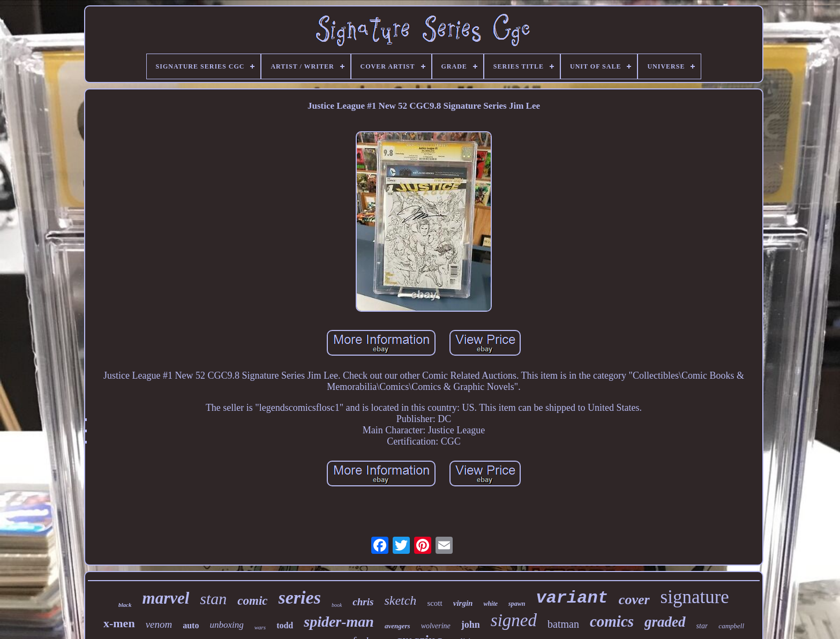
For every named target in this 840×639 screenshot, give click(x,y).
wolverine (436, 626)
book (337, 605)
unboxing (226, 625)
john (471, 625)
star (702, 626)
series (300, 597)
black (125, 605)
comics (612, 621)
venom (159, 624)
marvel (166, 598)
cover (634, 600)
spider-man (339, 622)
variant (572, 598)
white (490, 604)
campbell (731, 626)
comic (252, 601)
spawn (517, 604)
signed (514, 620)
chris (363, 602)
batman (563, 624)
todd (285, 625)
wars (260, 627)
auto (191, 625)
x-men (119, 623)
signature (695, 597)
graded (665, 622)
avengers (397, 626)
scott (434, 603)
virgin (463, 603)
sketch (400, 600)
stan (213, 599)
